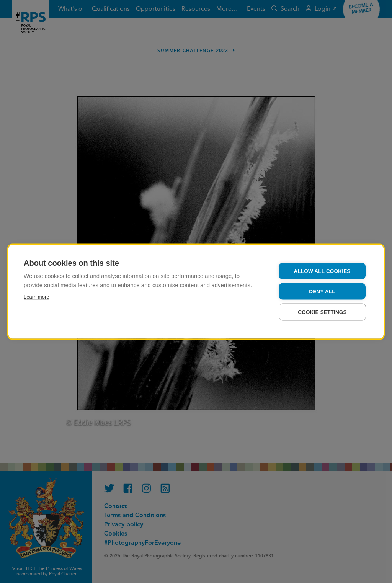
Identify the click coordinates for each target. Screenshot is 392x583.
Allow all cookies (322, 271)
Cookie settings (322, 312)
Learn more (36, 296)
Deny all (322, 291)
